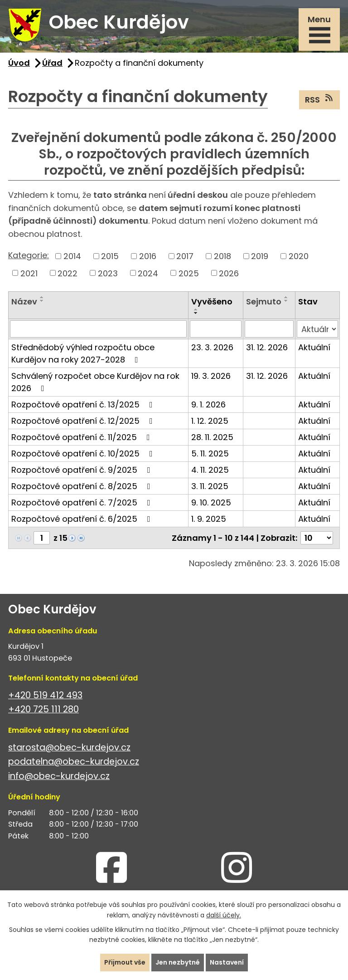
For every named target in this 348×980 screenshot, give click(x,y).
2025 (189, 273)
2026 (229, 273)
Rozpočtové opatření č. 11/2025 (82, 437)
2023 (108, 273)
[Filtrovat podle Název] (98, 329)
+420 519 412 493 (45, 695)
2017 (185, 256)
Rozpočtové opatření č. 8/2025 (83, 486)
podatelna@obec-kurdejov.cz (74, 762)
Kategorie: (29, 255)
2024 (148, 273)
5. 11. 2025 (210, 453)
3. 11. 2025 (210, 486)
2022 (68, 273)
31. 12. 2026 (267, 347)
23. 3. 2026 (212, 347)
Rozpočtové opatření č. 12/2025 (84, 421)
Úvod (19, 63)
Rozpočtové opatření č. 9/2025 (83, 470)
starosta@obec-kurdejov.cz (69, 747)
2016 (148, 256)
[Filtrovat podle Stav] (317, 329)
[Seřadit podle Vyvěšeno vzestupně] (196, 309)
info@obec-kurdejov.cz (59, 776)
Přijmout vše (125, 962)
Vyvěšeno (212, 301)
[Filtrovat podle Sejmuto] (269, 329)
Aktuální (314, 347)
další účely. (224, 915)
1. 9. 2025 (209, 519)
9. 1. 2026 (208, 404)
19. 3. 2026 (211, 376)
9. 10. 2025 (211, 502)
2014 (72, 256)
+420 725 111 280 (43, 709)
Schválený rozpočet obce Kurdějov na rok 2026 (95, 382)
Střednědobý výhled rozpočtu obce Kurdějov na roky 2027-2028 (83, 353)
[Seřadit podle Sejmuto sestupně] (286, 301)
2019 (260, 256)
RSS (320, 99)
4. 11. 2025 (210, 470)
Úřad (52, 63)
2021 (29, 273)
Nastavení (227, 962)
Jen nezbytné (178, 962)
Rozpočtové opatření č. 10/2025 (84, 453)
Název (24, 301)
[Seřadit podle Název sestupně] (42, 301)
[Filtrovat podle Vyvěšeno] (216, 329)
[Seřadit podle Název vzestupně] (42, 297)
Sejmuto (264, 301)
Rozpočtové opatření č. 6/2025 (83, 519)
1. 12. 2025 (210, 421)
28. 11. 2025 (212, 437)
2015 (110, 256)
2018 (222, 256)
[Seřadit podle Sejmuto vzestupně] (286, 297)
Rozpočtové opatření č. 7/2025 (83, 502)
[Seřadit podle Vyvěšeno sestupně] (196, 313)
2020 (299, 256)
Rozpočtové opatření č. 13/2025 (84, 404)
